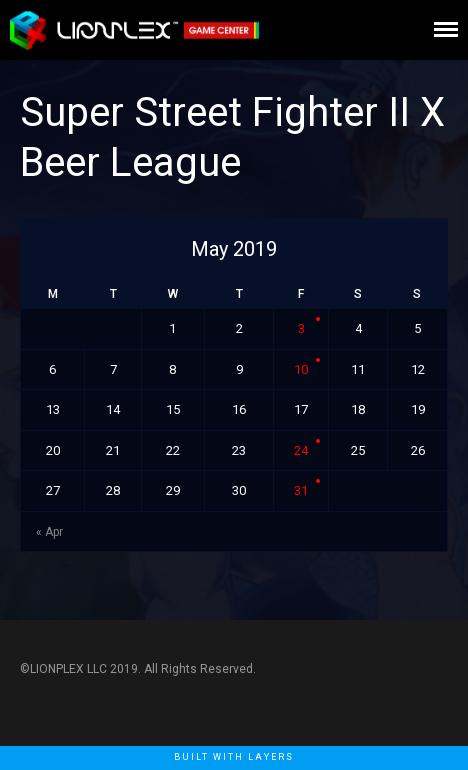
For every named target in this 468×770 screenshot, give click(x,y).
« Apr (49, 532)
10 (301, 369)
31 (301, 490)
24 (301, 450)
